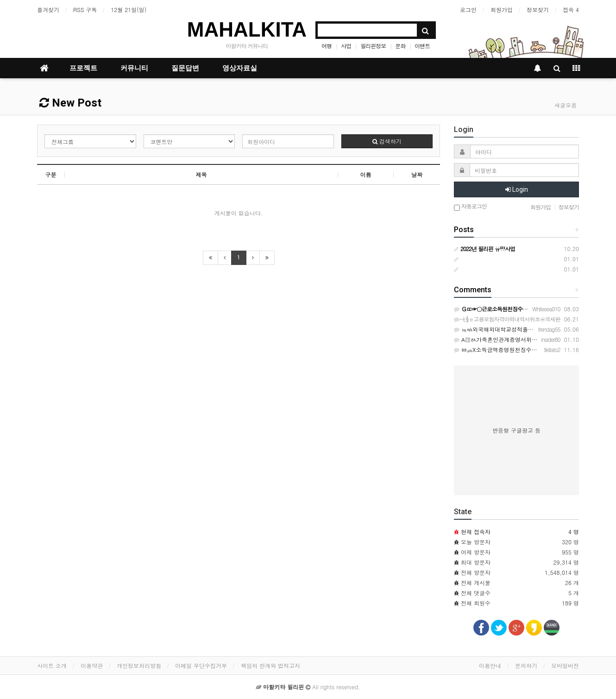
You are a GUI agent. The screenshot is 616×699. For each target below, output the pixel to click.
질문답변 (185, 68)
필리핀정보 (373, 46)
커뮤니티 (134, 68)
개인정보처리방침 (139, 665)
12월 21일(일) (129, 9)
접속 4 (571, 9)
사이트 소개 (52, 665)
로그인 (468, 9)
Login (517, 189)
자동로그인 (470, 207)
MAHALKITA (247, 29)
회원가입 (502, 9)
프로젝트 (83, 68)
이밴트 (422, 46)
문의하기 (526, 665)
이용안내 (490, 665)
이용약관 (92, 665)
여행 (327, 46)
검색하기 (387, 141)
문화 (400, 46)
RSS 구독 (85, 9)
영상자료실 (240, 68)
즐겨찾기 (48, 9)
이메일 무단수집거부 (201, 665)
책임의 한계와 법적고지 (270, 665)
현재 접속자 (476, 532)
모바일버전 (565, 665)
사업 (346, 46)
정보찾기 (538, 9)
